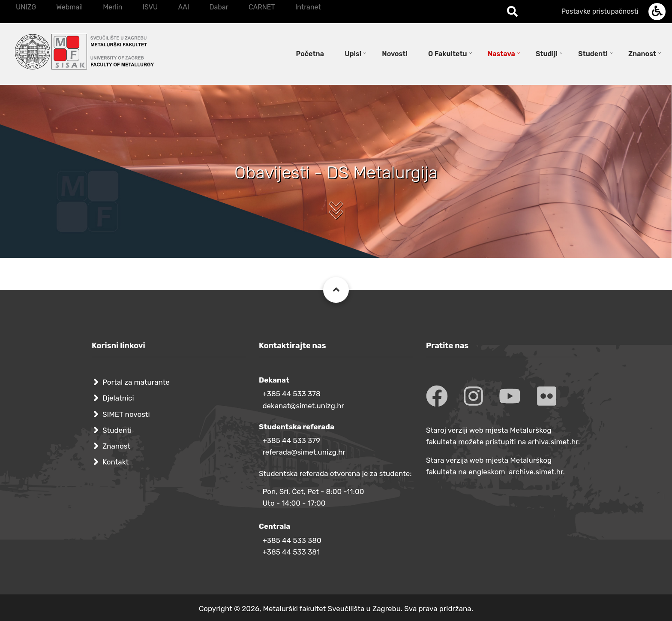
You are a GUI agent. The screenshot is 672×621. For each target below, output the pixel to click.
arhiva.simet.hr (553, 442)
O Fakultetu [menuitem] (448, 54)
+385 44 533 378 (291, 394)
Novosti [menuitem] (395, 54)
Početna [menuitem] (310, 54)
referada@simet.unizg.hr (304, 452)
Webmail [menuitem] (69, 7)
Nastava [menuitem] (501, 54)
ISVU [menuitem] (150, 7)
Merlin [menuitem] (112, 7)
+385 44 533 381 (291, 552)
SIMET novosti (126, 414)
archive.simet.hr (536, 472)
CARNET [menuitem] (262, 7)
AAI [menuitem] (183, 7)
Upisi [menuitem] (353, 54)
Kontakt (115, 462)
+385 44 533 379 (291, 440)
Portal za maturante (136, 382)
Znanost (116, 446)
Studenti (117, 430)
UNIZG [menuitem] (26, 7)
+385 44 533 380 (292, 540)
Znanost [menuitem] (642, 54)
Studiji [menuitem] (547, 54)
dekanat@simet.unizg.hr (303, 406)
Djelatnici (118, 398)
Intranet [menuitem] (308, 7)
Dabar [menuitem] (219, 7)
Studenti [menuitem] (593, 54)
